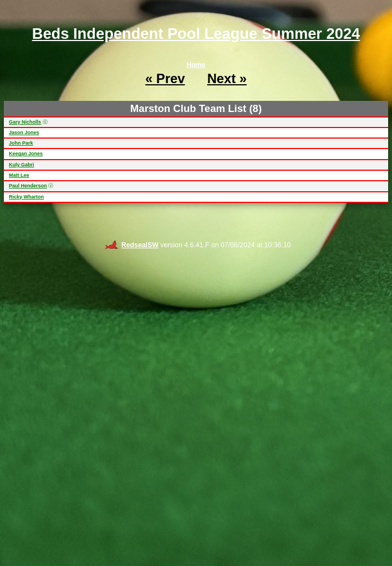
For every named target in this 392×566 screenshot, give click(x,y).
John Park (21, 143)
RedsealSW (132, 245)
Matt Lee (19, 175)
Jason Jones (24, 132)
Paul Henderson (28, 186)
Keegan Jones (26, 154)
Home (196, 65)
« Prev (165, 78)
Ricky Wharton (26, 197)
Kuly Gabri (22, 165)
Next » (227, 78)
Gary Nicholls (25, 122)
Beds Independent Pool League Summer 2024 (196, 34)
